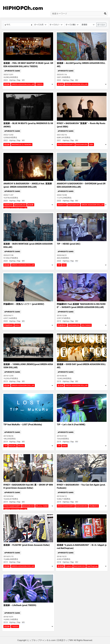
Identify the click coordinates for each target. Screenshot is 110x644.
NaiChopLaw (92, 566)
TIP (59, 265)
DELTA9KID (86, 325)
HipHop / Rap (15, 80)
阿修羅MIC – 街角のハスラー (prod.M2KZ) (24, 304)
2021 (59, 140)
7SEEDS (39, 84)
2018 (59, 562)
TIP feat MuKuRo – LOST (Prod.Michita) (23, 425)
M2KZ (18, 325)
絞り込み (101, 25)
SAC (64, 265)
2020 (6, 201)
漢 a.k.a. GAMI (42, 506)
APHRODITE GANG (12, 71)
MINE (65, 446)
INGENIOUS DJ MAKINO (22, 145)
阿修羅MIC (9, 325)
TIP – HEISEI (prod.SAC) (69, 244)
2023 (6, 80)
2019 (59, 321)
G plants (69, 566)
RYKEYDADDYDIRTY (66, 145)
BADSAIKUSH (82, 145)
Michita (21, 446)
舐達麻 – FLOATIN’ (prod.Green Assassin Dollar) (27, 545)
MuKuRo (13, 446)
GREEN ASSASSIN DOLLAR (23, 84)
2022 (6, 140)
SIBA (91, 145)
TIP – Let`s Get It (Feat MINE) (71, 425)
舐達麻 (7, 84)
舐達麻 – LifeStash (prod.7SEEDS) (20, 605)
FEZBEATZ (94, 506)
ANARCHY (8, 205)
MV (23, 80)
